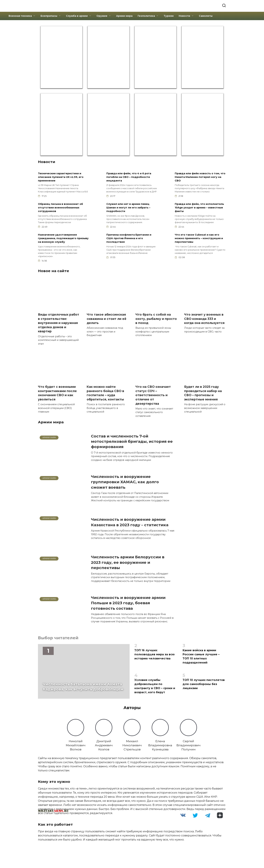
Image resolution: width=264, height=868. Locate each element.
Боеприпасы (49, 16)
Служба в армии (77, 16)
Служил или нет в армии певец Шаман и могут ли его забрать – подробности (128, 208)
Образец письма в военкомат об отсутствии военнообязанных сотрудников (60, 208)
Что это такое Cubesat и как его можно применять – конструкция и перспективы (199, 239)
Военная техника (20, 16)
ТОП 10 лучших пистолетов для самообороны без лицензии (204, 686)
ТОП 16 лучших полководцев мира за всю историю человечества (154, 657)
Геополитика (146, 16)
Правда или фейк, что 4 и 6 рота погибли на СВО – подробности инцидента (129, 177)
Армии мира (124, 16)
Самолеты (206, 16)
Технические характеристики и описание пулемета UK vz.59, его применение (61, 177)
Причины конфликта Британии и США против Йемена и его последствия (129, 239)
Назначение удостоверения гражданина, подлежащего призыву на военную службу (63, 239)
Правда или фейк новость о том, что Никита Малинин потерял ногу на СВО (200, 177)
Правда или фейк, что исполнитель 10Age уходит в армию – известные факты (199, 208)
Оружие (102, 16)
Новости (184, 16)
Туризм (169, 16)
